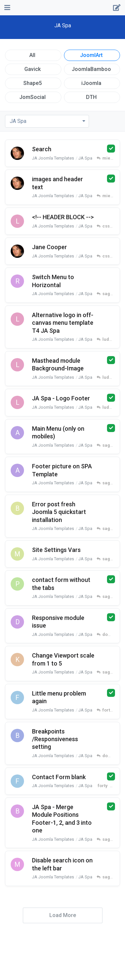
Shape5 (32, 83)
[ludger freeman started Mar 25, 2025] (17, 319)
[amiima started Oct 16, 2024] (17, 433)
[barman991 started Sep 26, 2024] (17, 508)
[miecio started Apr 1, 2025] (17, 251)
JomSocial (32, 97)
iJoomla (91, 83)
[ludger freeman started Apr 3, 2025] (17, 221)
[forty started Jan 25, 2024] (17, 698)
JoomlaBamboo (91, 69)
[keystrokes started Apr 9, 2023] (17, 660)
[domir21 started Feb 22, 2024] (17, 622)
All (32, 55)
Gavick (32, 69)
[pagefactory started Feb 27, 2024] (17, 584)
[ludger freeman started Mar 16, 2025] (17, 365)
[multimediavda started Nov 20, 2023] (17, 864)
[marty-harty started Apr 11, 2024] (17, 554)
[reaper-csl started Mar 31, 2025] (17, 281)
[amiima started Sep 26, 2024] (17, 470)
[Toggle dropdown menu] (47, 121)
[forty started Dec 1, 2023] (17, 781)
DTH (91, 97)
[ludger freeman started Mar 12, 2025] (17, 402)
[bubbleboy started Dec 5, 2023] (17, 735)
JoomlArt (91, 55)
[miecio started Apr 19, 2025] (17, 153)
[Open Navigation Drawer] (7, 8)
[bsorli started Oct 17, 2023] (17, 811)
